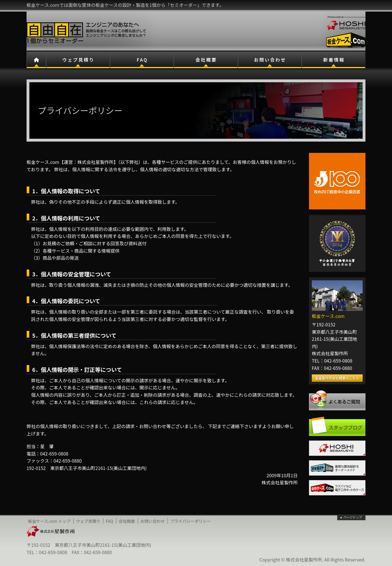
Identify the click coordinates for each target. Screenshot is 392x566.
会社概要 (206, 60)
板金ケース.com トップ (49, 521)
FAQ (142, 60)
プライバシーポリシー (191, 521)
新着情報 (334, 60)
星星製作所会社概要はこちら (337, 378)
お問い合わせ (270, 60)
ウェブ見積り (79, 60)
